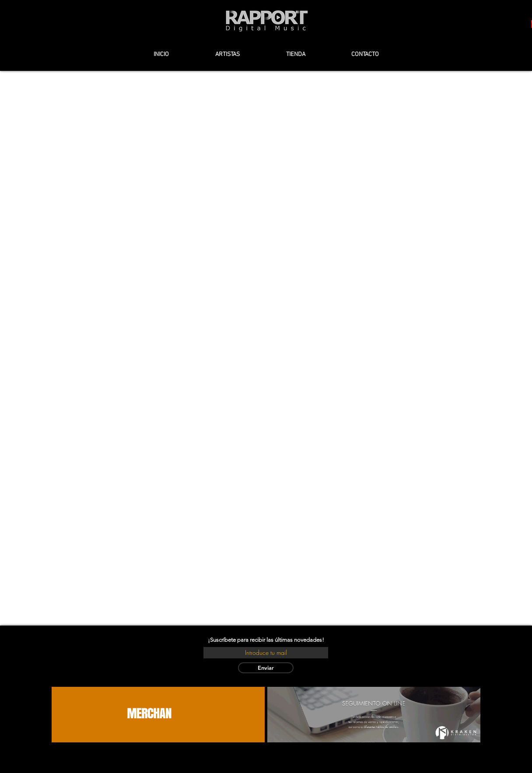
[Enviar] (266, 668)
